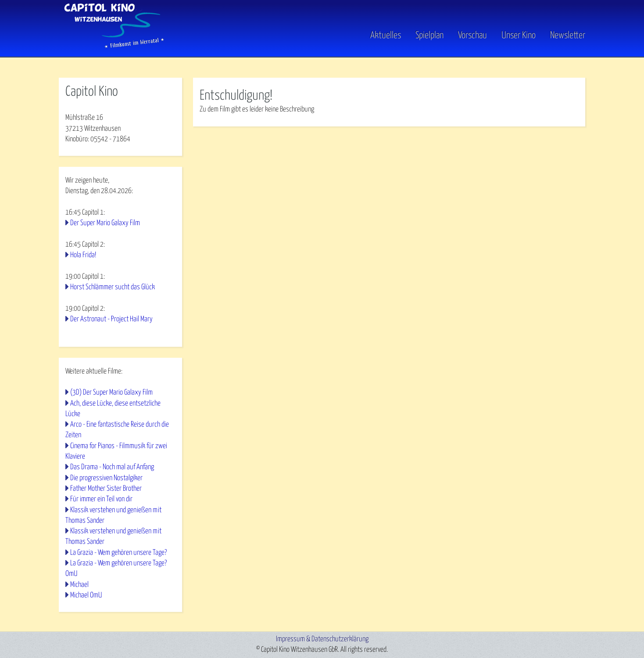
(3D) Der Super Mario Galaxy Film (111, 393)
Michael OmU (86, 595)
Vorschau (472, 36)
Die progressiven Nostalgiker (106, 478)
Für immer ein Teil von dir (101, 499)
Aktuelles (386, 36)
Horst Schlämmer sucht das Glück (113, 287)
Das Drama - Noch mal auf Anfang (112, 467)
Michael (79, 585)
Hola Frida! (83, 255)
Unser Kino (519, 36)
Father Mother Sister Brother (106, 489)
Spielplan (429, 36)
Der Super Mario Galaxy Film (105, 223)
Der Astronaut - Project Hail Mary (111, 319)
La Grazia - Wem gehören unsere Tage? (118, 553)
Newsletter (568, 36)
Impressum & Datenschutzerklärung (322, 639)
